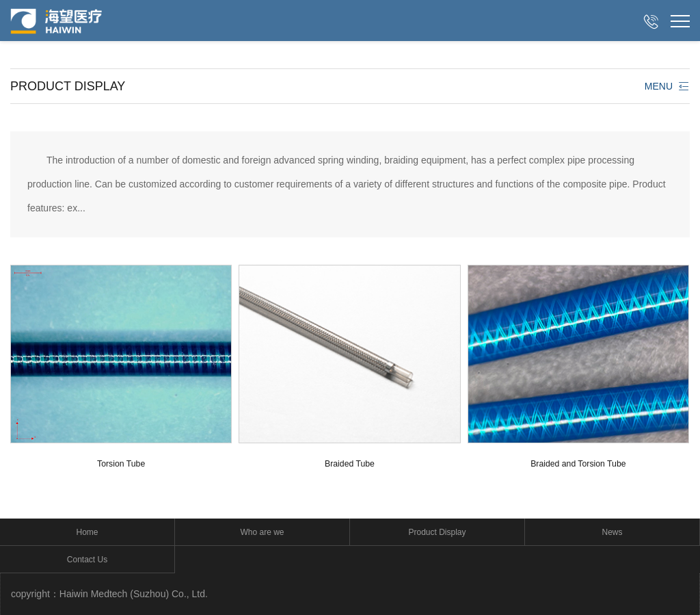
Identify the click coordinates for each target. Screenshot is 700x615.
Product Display (437, 532)
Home (87, 532)
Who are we (262, 532)
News (612, 532)
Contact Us (87, 560)
